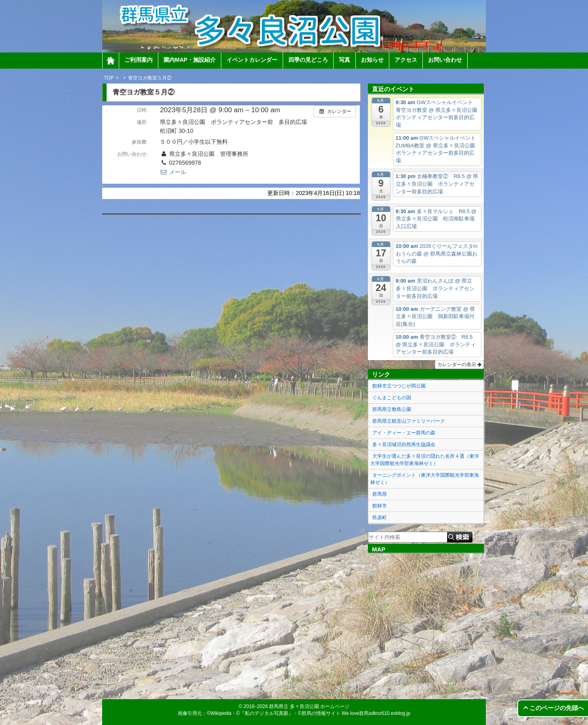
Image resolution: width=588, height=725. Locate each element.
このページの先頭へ (557, 708)
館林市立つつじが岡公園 (399, 386)
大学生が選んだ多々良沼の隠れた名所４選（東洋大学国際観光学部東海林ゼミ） (425, 460)
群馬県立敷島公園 (392, 409)
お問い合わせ (445, 60)
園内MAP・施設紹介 (190, 60)
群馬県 (380, 494)
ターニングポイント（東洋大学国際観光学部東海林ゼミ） (425, 479)
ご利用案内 (139, 60)
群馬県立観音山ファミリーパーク (409, 421)
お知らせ (372, 60)
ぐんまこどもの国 (392, 398)
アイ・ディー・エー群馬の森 (404, 433)
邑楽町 (380, 518)
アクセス (406, 60)
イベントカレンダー (252, 60)
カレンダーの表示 (459, 365)
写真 (344, 60)
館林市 (380, 506)
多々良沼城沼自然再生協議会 (404, 444)
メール (173, 172)
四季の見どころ (308, 60)
